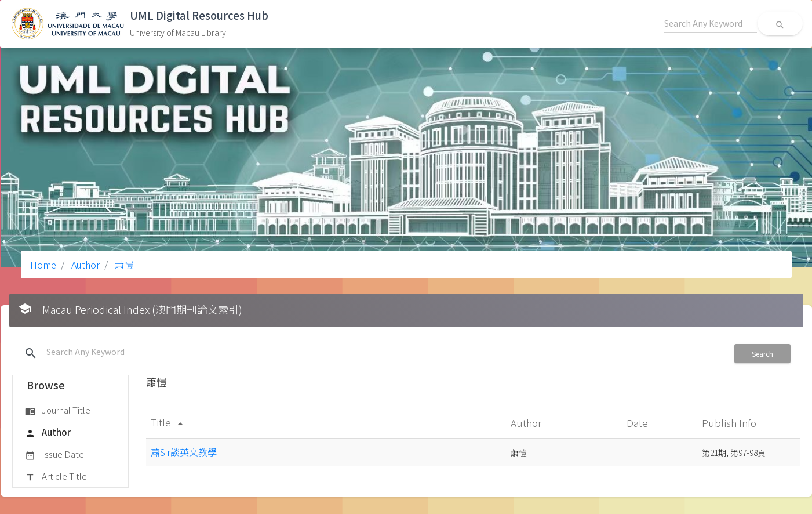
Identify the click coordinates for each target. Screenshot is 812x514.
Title (169, 422)
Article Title (56, 477)
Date (638, 423)
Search (762, 354)
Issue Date (54, 455)
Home (43, 265)
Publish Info (730, 423)
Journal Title (58, 411)
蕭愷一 (128, 265)
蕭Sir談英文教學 (184, 452)
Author (84, 265)
